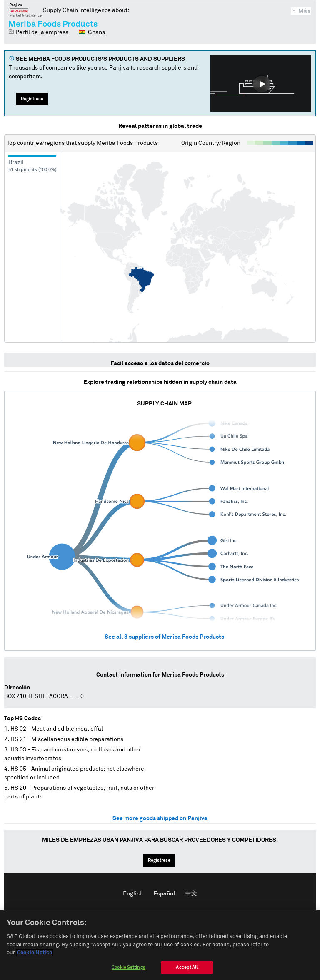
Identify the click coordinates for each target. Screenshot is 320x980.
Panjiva (26, 10)
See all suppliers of (164, 637)
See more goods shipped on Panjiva (160, 818)
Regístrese (32, 99)
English (133, 894)
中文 (191, 894)
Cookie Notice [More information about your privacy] (35, 959)
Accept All (187, 973)
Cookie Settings (129, 973)
